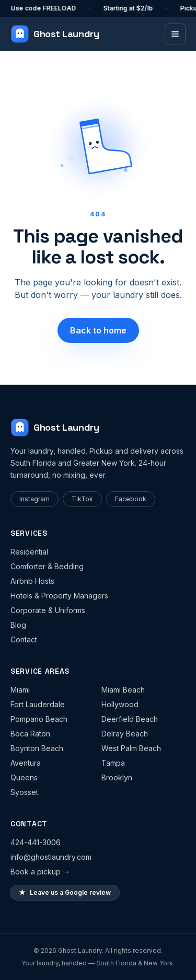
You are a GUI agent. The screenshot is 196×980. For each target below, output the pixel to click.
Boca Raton (30, 734)
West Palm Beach (131, 748)
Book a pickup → (40, 872)
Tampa (113, 763)
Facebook (131, 499)
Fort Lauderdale (38, 704)
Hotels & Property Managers (59, 596)
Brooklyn (117, 777)
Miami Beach (123, 690)
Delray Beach (125, 734)
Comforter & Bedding (47, 566)
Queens (24, 777)
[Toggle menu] (175, 34)
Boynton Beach (37, 748)
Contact (24, 639)
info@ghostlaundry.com (51, 857)
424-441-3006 (36, 842)
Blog (18, 625)
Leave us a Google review (65, 893)
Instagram (34, 499)
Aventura (26, 763)
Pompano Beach (39, 719)
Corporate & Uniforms (48, 610)
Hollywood (120, 704)
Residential (29, 552)
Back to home (98, 330)
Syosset (24, 792)
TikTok (82, 499)
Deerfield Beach (130, 719)
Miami (20, 690)
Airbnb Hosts (32, 581)
